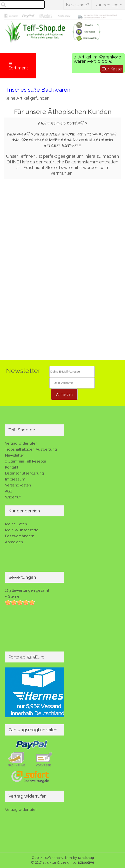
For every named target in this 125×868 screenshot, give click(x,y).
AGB (8, 491)
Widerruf (13, 497)
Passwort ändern (20, 536)
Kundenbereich (24, 511)
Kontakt (12, 467)
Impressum (15, 479)
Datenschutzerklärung (24, 473)
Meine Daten (16, 524)
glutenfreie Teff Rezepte (25, 461)
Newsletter (14, 455)
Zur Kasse (112, 69)
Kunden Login (108, 5)
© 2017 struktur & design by (63, 862)
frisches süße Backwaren (39, 90)
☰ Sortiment (18, 66)
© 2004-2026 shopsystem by (63, 858)
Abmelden (14, 542)
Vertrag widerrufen (21, 443)
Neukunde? (77, 5)
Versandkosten (18, 485)
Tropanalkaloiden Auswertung (31, 449)
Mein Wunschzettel (22, 530)
